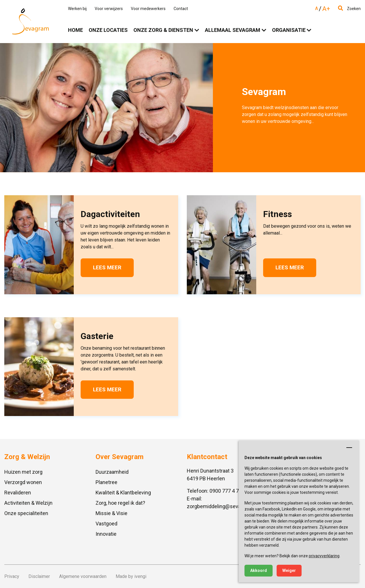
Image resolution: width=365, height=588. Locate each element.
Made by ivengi (131, 576)
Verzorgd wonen (23, 482)
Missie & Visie (111, 513)
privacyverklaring (324, 556)
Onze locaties (108, 30)
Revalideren (18, 493)
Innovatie (106, 534)
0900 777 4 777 (227, 491)
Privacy (12, 576)
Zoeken (349, 9)
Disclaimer (39, 576)
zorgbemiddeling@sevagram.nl (222, 506)
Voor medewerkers (148, 9)
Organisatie (289, 30)
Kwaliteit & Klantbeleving (123, 493)
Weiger (289, 570)
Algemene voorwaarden (83, 576)
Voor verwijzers (109, 9)
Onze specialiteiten (26, 513)
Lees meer (107, 267)
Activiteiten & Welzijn (28, 503)
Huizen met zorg (23, 472)
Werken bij (77, 9)
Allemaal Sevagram (233, 30)
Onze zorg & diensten (163, 30)
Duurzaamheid (112, 472)
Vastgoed (106, 524)
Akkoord (259, 570)
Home (75, 30)
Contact (181, 9)
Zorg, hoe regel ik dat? (120, 503)
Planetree (106, 482)
